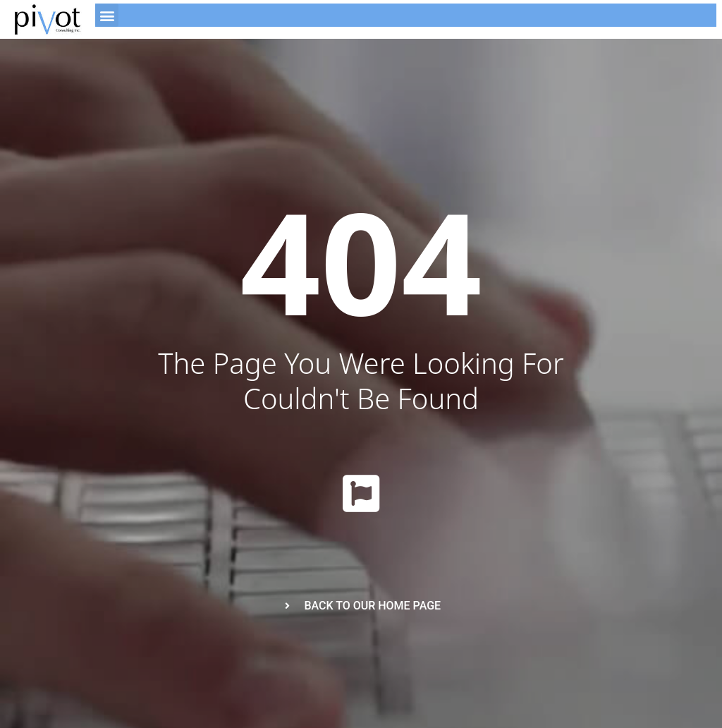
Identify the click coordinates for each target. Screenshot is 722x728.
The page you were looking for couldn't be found (361, 381)
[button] (107, 15)
